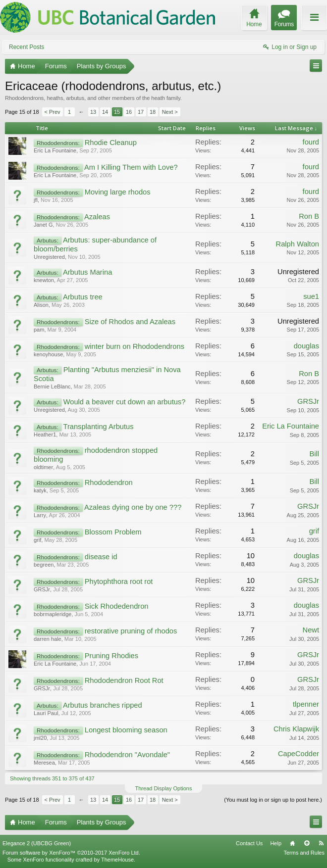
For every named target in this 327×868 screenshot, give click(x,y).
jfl (36, 200)
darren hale (48, 639)
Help (276, 843)
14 (105, 112)
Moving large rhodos (118, 192)
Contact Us (249, 843)
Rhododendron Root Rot (124, 680)
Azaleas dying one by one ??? (133, 507)
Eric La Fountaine (55, 150)
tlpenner (306, 704)
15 (117, 112)
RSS (321, 843)
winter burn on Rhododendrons (135, 346)
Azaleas (97, 217)
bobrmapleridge (53, 614)
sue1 (311, 296)
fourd (311, 142)
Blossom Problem (113, 532)
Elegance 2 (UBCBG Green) (37, 843)
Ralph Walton (298, 244)
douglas (306, 346)
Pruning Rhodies (111, 656)
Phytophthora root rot (119, 581)
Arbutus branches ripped (103, 705)
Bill (314, 454)
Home (292, 843)
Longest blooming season (126, 730)
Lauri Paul (46, 713)
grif (37, 540)
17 (141, 112)
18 (153, 112)
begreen (44, 565)
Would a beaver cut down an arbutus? (125, 402)
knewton (44, 280)
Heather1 (45, 434)
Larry (40, 515)
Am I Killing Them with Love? (131, 167)
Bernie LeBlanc (52, 386)
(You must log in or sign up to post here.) (273, 800)
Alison (41, 305)
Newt (311, 630)
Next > (170, 112)
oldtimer (43, 467)
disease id (101, 557)
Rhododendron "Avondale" (127, 755)
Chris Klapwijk (296, 729)
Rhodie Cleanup (111, 143)
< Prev (53, 112)
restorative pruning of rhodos (131, 631)
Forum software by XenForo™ (71, 853)
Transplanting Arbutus (98, 427)
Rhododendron (109, 482)
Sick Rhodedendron (117, 606)
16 (129, 112)
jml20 (40, 738)
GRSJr (308, 401)
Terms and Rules (304, 853)
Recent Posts (27, 47)
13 (93, 112)
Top (307, 843)
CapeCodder (299, 754)
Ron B (309, 216)
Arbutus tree (83, 297)
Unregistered (49, 257)
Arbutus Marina (87, 272)
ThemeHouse (117, 860)
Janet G (43, 225)
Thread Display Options (164, 788)
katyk (40, 490)
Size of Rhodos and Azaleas (130, 322)
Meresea (44, 763)
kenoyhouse (48, 354)
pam (39, 330)
